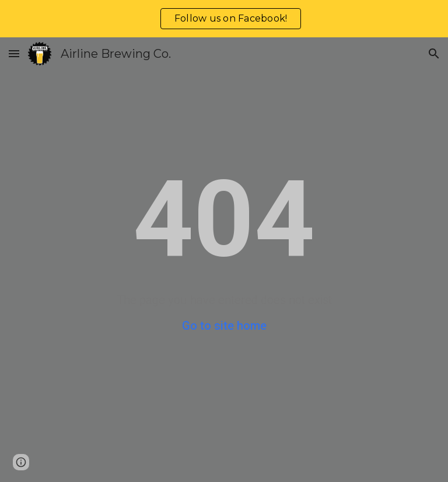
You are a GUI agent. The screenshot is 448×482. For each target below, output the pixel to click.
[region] (224, 19)
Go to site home (224, 326)
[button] (14, 53)
